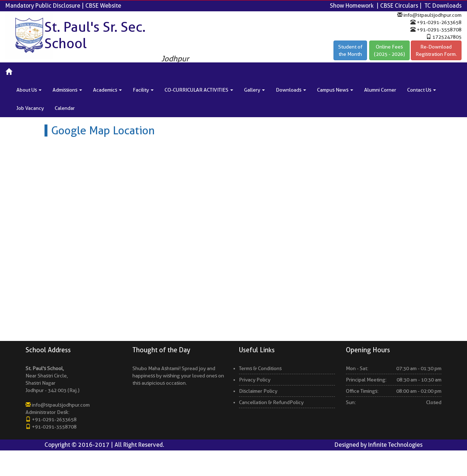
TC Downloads (443, 6)
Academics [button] (107, 90)
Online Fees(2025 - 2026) (389, 50)
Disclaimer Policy (258, 394)
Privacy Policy (255, 382)
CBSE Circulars (399, 6)
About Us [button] (29, 90)
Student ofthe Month (350, 50)
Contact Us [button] (422, 90)
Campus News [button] (335, 90)
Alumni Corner (380, 90)
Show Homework (352, 6)
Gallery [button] (254, 90)
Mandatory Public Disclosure (43, 6)
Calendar (65, 108)
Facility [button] (143, 90)
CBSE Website (103, 6)
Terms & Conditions (260, 371)
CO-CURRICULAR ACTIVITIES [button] (199, 90)
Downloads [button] (291, 90)
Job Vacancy (30, 108)
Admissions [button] (67, 90)
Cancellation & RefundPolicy (271, 405)
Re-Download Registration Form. (436, 50)
